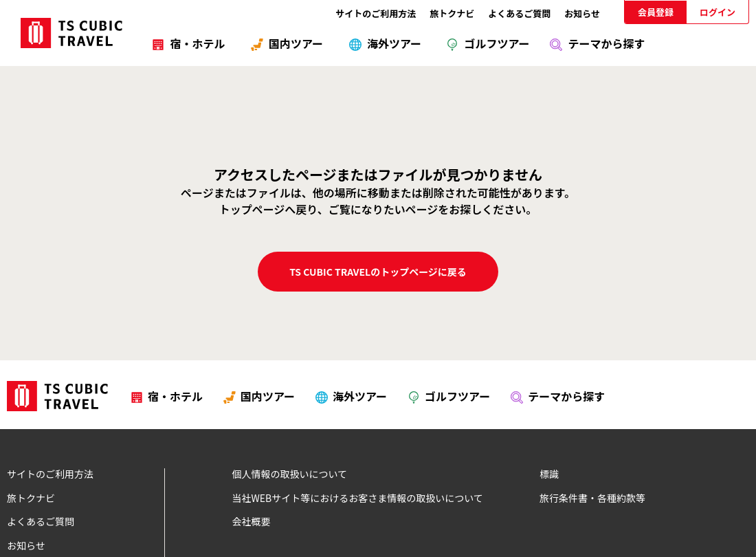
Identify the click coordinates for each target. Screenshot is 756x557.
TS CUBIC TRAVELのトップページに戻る (378, 272)
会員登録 (656, 12)
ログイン (718, 12)
